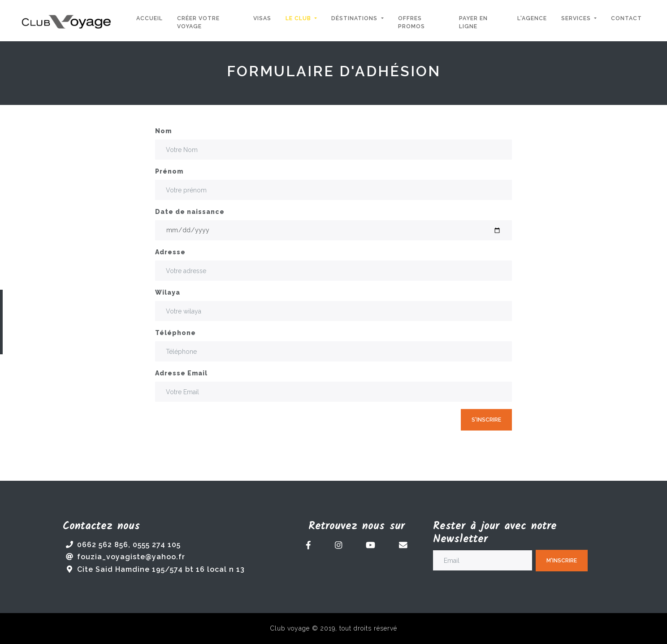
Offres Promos (411, 22)
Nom (163, 131)
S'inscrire (486, 420)
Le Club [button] (299, 18)
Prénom (169, 171)
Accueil (149, 18)
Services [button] (577, 18)
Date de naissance (190, 212)
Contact (626, 18)
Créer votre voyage (198, 22)
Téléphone (175, 333)
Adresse (170, 252)
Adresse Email (181, 373)
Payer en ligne (473, 22)
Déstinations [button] (355, 18)
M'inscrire (562, 560)
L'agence (532, 18)
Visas (262, 18)
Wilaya (168, 292)
